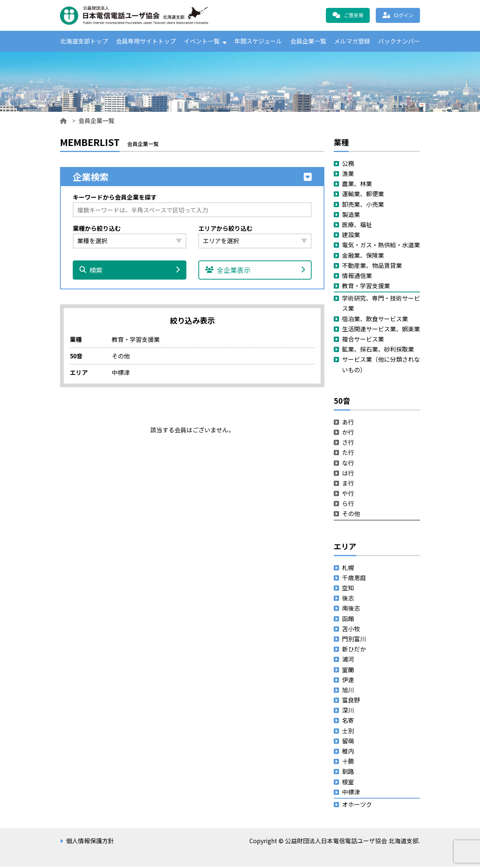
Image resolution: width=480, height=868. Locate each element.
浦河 (348, 660)
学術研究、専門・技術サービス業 (381, 305)
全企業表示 (255, 271)
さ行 (348, 444)
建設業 (351, 236)
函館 (348, 620)
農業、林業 (357, 185)
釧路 (348, 773)
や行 (348, 495)
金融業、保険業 (363, 256)
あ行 (348, 423)
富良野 (351, 701)
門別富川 (354, 640)
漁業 (348, 175)
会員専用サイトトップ (146, 42)
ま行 (348, 484)
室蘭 (348, 671)
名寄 (348, 722)
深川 (348, 712)
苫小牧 (351, 630)
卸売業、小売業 (363, 205)
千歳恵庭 (354, 579)
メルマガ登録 (352, 42)
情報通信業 (357, 277)
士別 (348, 732)
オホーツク (357, 806)
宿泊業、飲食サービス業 (375, 320)
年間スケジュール (258, 42)
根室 (348, 783)
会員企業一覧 (308, 42)
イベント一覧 (202, 42)
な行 (348, 464)
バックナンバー (399, 42)
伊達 (348, 681)
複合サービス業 (363, 340)
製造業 (351, 215)
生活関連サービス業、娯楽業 (381, 330)
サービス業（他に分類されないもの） (381, 366)
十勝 (348, 763)
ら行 (348, 505)
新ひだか (354, 650)
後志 (348, 599)
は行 (348, 474)
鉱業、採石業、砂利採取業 (378, 351)
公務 (348, 164)
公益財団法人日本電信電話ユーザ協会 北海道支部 (141, 15)
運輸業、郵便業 (363, 195)
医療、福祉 (357, 226)
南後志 (351, 609)
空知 (348, 589)
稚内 (348, 752)
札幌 (348, 569)
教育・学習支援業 (366, 287)
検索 (130, 271)
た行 (348, 454)
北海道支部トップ (84, 42)
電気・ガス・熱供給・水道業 (381, 246)
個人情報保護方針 (90, 842)
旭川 (348, 691)
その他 (351, 515)
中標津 (351, 793)
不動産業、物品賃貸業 (372, 266)
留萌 (348, 742)
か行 (348, 433)
